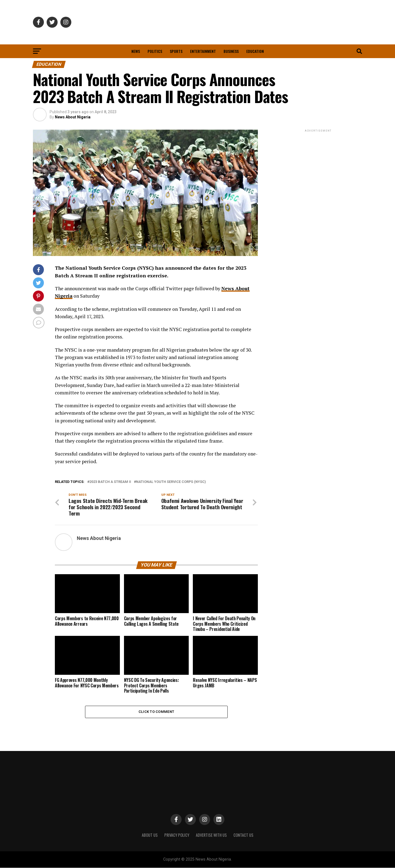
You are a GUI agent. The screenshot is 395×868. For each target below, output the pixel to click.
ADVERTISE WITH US (211, 835)
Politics (155, 51)
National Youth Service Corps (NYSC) (171, 482)
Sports (176, 51)
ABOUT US (150, 835)
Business (231, 51)
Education (255, 51)
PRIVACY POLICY (177, 835)
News (136, 51)
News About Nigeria (73, 117)
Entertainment (203, 51)
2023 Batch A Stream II (110, 482)
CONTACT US (243, 835)
